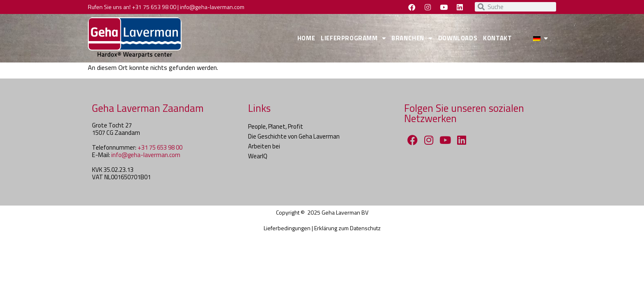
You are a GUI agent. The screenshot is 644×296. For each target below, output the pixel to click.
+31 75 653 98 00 (154, 7)
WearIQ (258, 156)
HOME (306, 38)
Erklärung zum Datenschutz (347, 228)
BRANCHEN (412, 38)
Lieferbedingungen (287, 228)
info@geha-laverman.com (212, 7)
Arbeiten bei (264, 146)
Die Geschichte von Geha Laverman (294, 136)
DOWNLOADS (458, 38)
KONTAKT (497, 38)
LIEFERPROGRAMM (353, 38)
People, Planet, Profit (276, 126)
